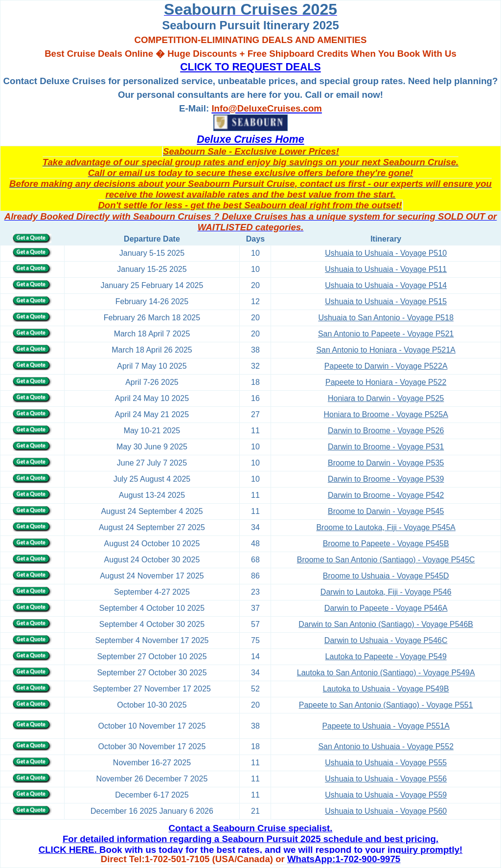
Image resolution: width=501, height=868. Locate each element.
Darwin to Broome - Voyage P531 (386, 447)
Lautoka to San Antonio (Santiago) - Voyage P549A (386, 673)
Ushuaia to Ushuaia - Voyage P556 (386, 779)
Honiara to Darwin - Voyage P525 (386, 398)
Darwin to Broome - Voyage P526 (386, 431)
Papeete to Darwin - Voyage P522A (386, 366)
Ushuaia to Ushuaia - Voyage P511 (386, 269)
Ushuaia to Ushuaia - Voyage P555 (386, 763)
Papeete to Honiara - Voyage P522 (386, 382)
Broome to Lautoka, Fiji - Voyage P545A (386, 527)
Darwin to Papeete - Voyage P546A (386, 608)
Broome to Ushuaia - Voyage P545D (386, 576)
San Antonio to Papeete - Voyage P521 (386, 334)
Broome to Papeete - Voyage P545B (386, 544)
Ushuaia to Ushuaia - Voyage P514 (386, 285)
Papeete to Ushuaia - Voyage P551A (386, 726)
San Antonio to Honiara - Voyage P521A (386, 350)
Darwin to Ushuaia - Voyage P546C (386, 640)
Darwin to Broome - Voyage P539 (386, 479)
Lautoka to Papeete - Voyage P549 (386, 657)
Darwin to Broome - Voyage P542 (386, 495)
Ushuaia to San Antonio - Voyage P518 (386, 318)
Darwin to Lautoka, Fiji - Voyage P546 (386, 592)
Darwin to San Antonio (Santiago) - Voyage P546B (386, 624)
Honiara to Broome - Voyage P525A (386, 414)
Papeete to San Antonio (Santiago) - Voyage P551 (386, 705)
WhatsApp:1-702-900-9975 (344, 859)
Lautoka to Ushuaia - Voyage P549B (386, 689)
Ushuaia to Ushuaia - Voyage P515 (386, 301)
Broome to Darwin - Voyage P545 (386, 511)
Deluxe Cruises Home (250, 139)
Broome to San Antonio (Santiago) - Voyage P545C (386, 560)
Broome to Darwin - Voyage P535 (386, 463)
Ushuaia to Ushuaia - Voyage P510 (386, 253)
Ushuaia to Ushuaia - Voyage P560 (386, 811)
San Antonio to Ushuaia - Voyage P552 (386, 746)
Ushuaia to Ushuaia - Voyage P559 (386, 795)
